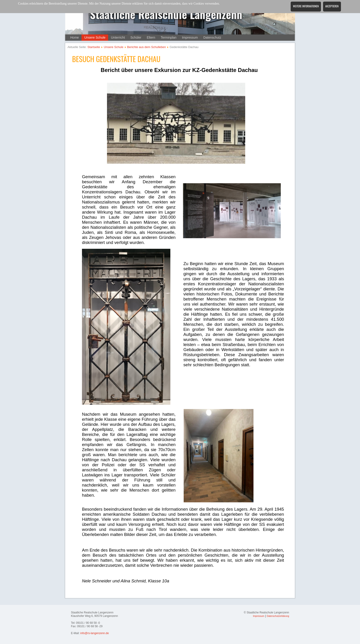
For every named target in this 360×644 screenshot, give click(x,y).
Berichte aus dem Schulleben (146, 47)
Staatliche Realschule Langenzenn (166, 14)
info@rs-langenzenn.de (95, 633)
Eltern (151, 37)
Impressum (190, 37)
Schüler (136, 37)
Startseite (94, 47)
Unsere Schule (95, 37)
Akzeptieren (332, 6)
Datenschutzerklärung (278, 616)
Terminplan (169, 37)
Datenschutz (212, 37)
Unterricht (118, 37)
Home (75, 37)
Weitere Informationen (306, 6)
